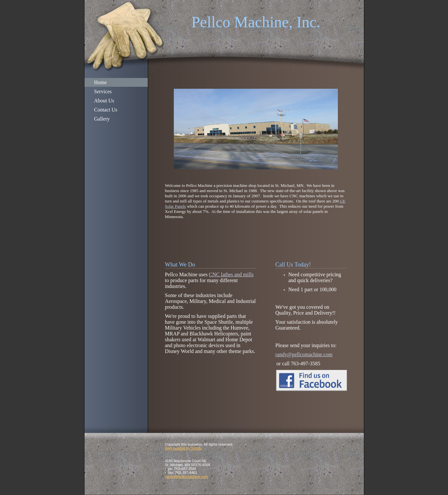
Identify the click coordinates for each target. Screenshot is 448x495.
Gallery (102, 119)
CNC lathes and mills (231, 274)
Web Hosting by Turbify (184, 448)
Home (101, 82)
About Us (104, 101)
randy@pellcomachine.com (304, 354)
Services (103, 91)
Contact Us (106, 110)
